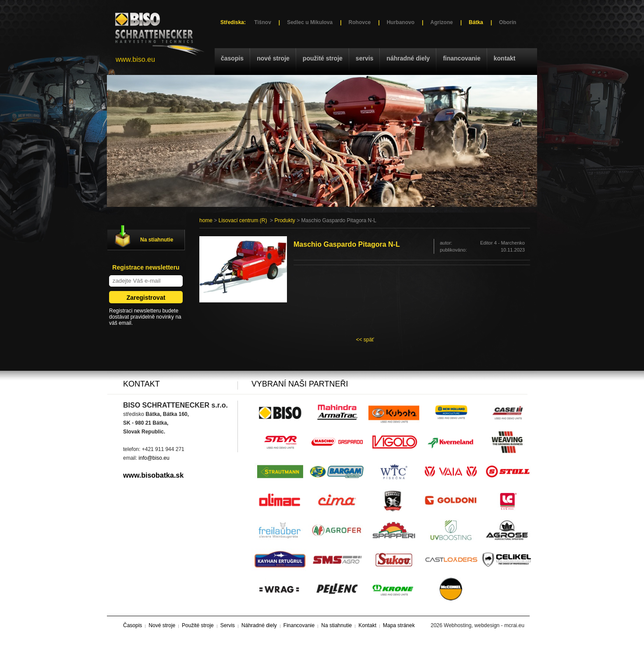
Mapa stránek (399, 625)
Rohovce (360, 22)
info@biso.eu (154, 458)
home (206, 220)
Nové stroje (273, 58)
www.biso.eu (135, 59)
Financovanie (462, 58)
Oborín (508, 22)
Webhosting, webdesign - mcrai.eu (484, 625)
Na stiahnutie (157, 240)
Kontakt (505, 58)
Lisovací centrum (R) (243, 220)
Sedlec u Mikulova (310, 22)
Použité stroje (323, 58)
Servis (364, 58)
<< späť (365, 340)
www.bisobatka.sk (153, 475)
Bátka (476, 22)
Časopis (232, 58)
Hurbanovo (401, 22)
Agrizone (441, 22)
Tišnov (262, 22)
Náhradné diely (408, 58)
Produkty (285, 220)
